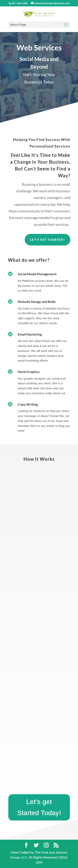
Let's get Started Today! (39, 807)
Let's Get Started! (48, 240)
